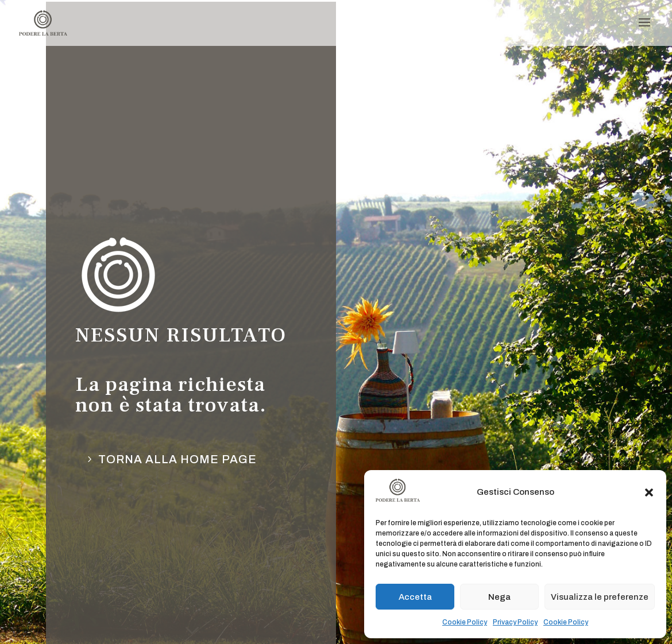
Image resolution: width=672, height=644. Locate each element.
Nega (499, 597)
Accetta (415, 597)
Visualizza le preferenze (600, 597)
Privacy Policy (515, 622)
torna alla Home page (177, 459)
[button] (649, 492)
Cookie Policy (465, 622)
